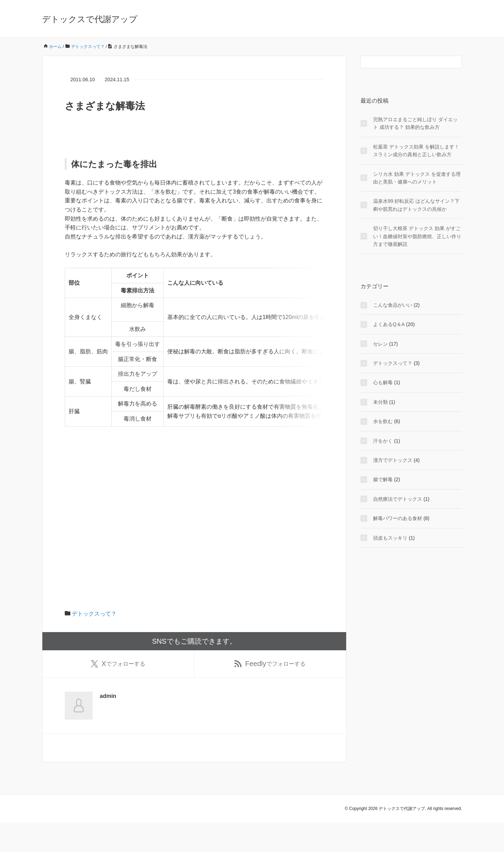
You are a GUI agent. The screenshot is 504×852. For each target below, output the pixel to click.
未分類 (380, 402)
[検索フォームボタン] (456, 62)
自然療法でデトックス (398, 499)
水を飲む (383, 421)
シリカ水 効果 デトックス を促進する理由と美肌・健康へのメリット (417, 178)
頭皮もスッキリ (390, 538)
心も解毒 (383, 382)
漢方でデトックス (393, 460)
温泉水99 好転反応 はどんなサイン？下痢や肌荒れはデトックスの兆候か (416, 205)
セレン (380, 344)
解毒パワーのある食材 (398, 518)
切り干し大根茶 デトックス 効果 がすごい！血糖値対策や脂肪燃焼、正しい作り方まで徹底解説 (417, 236)
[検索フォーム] (404, 62)
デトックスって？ (94, 642)
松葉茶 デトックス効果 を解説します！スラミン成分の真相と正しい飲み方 (416, 151)
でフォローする (118, 692)
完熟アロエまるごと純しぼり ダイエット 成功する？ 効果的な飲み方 (415, 123)
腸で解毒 (383, 479)
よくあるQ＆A (389, 324)
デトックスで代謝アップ (90, 19)
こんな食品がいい (393, 305)
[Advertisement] (194, 537)
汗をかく (383, 441)
